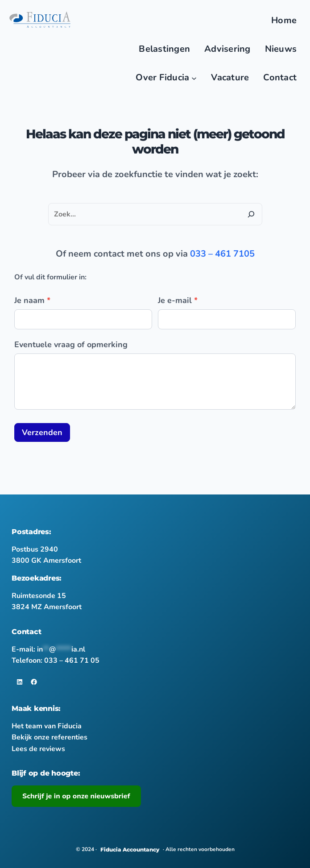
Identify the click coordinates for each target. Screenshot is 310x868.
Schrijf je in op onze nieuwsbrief (76, 796)
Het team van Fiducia (47, 726)
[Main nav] (194, 78)
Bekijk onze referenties (50, 737)
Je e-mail (178, 300)
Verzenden (42, 432)
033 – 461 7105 (222, 254)
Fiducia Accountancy (130, 849)
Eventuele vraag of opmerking (71, 345)
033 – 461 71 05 (72, 660)
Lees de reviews (38, 749)
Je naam (32, 300)
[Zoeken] (251, 214)
